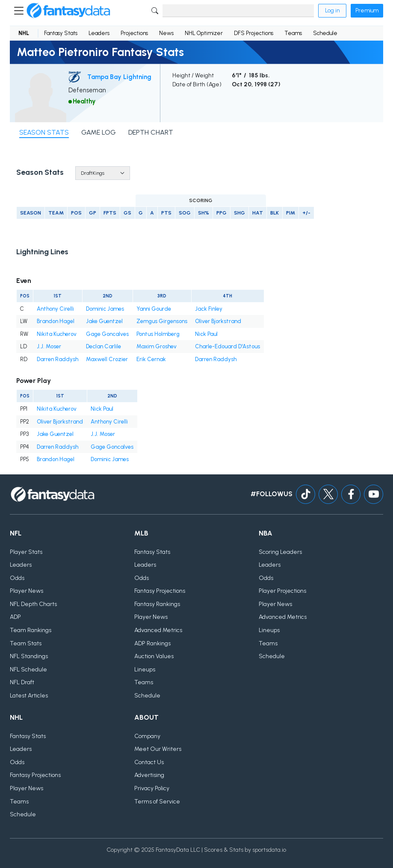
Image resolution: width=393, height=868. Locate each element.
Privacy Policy (152, 788)
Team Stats (26, 643)
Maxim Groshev (157, 346)
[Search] (238, 11)
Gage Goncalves (107, 334)
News (166, 33)
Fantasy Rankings (157, 604)
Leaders (99, 33)
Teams (293, 33)
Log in (332, 10)
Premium (367, 10)
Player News (27, 591)
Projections (134, 33)
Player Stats (26, 552)
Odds (17, 578)
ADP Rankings (152, 643)
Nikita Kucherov (57, 334)
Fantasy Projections (160, 591)
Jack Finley (209, 309)
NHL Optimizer (204, 33)
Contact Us (149, 762)
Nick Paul (206, 334)
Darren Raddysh (58, 359)
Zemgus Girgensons (162, 321)
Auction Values (154, 656)
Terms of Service (157, 802)
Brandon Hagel (56, 321)
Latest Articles (29, 696)
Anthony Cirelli (55, 309)
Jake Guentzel (104, 321)
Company (147, 736)
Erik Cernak (151, 359)
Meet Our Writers (158, 749)
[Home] (68, 11)
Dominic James (105, 309)
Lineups (145, 669)
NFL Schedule (28, 669)
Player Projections (282, 591)
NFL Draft (22, 682)
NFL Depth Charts (33, 604)
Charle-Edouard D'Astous (228, 346)
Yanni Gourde (154, 309)
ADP (15, 617)
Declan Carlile (103, 346)
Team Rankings (31, 630)
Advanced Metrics (158, 630)
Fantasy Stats (61, 33)
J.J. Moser (49, 346)
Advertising (149, 775)
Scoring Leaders (280, 552)
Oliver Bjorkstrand (218, 321)
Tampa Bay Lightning (119, 77)
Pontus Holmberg (158, 334)
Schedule (325, 33)
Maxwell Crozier (107, 359)
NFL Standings (29, 656)
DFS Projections (254, 33)
